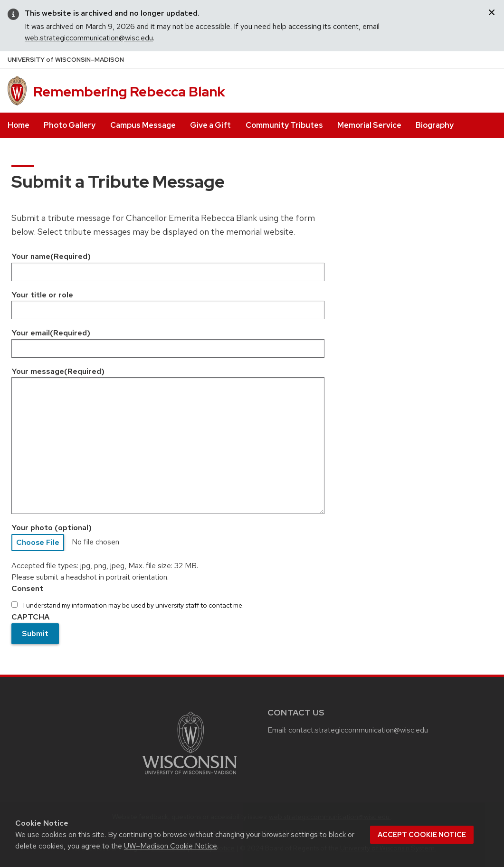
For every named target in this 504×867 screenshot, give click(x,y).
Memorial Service (369, 125)
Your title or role (42, 295)
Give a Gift (210, 125)
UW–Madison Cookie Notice (171, 846)
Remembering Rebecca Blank (129, 92)
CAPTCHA (30, 617)
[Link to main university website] (190, 776)
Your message (58, 371)
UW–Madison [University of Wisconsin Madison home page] (66, 60)
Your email (51, 333)
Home (19, 125)
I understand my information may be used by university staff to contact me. (133, 605)
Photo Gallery (70, 125)
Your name (51, 256)
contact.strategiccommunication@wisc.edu (359, 730)
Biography (435, 125)
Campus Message (143, 125)
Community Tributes (284, 125)
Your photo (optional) (52, 528)
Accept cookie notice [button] (422, 835)
